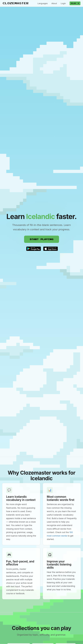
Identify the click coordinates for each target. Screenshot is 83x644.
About (54, 3)
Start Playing (41, 239)
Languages (43, 3)
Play (75, 3)
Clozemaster (16, 3)
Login (63, 3)
